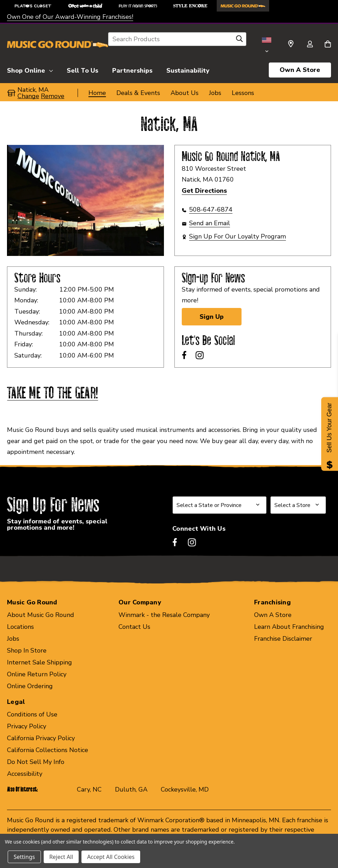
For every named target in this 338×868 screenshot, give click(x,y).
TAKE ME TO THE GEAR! (52, 393)
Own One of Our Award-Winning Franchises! (70, 17)
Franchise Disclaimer (283, 639)
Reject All (61, 857)
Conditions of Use (32, 714)
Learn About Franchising (289, 627)
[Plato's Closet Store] (33, 6)
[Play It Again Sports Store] (138, 6)
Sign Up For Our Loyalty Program (238, 236)
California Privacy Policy (41, 738)
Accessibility (25, 774)
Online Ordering (30, 686)
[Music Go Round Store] (243, 6)
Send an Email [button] (210, 223)
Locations (20, 627)
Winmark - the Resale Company (164, 615)
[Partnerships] (132, 69)
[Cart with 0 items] (328, 45)
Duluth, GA (131, 789)
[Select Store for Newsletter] (298, 505)
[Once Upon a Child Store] (86, 6)
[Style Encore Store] (190, 6)
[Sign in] (310, 45)
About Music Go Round (41, 615)
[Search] (239, 41)
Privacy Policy (27, 726)
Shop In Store (27, 650)
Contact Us (134, 627)
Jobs (13, 639)
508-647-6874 (211, 209)
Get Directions (204, 191)
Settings (24, 857)
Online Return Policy (37, 674)
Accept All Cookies (111, 857)
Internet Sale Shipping (39, 662)
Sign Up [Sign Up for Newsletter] (212, 317)
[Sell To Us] (82, 69)
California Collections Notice (48, 750)
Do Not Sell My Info (36, 762)
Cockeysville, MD (185, 789)
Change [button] (28, 96)
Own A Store (300, 70)
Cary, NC (89, 789)
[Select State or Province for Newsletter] (220, 505)
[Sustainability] (188, 69)
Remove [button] (53, 96)
